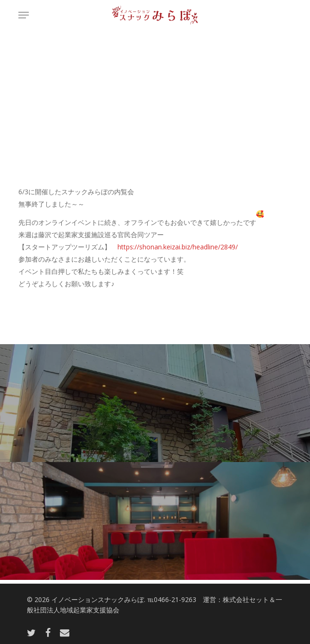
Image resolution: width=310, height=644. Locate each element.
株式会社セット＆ (249, 599)
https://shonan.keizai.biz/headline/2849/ (178, 247)
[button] (24, 15)
